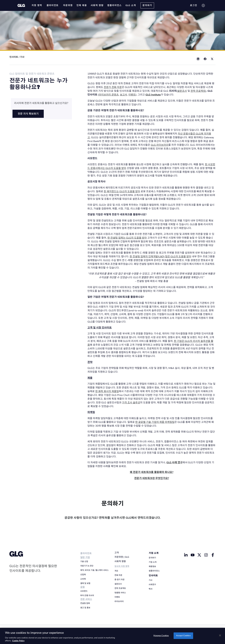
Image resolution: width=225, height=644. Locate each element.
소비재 (83, 579)
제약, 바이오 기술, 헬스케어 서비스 (94, 570)
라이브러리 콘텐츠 (109, 95)
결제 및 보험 (85, 583)
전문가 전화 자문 (113, 87)
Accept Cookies (183, 636)
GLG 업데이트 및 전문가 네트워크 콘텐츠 (32, 74)
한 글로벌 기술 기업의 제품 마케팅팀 (155, 422)
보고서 (123, 95)
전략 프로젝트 (198, 91)
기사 (22, 57)
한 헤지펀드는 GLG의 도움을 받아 (122, 191)
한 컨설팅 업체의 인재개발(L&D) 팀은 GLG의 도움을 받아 (160, 257)
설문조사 (182, 91)
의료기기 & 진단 (87, 566)
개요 (116, 571)
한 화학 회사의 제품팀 (107, 391)
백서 (151, 589)
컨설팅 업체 (85, 603)
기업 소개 (154, 553)
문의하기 (152, 558)
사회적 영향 (120, 561)
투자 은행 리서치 (87, 595)
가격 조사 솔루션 (131, 403)
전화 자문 (118, 575)
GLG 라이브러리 (160, 145)
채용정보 (152, 566)
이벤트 (132, 95)
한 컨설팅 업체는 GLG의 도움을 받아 (127, 238)
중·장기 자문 (120, 580)
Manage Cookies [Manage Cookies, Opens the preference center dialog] (161, 636)
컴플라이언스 (154, 571)
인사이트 (14, 57)
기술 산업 (84, 561)
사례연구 (152, 585)
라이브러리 (119, 601)
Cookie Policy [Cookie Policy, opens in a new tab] (18, 641)
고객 (117, 553)
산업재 (83, 575)
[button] (198, 59)
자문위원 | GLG (122, 557)
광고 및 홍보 (85, 608)
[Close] (220, 635)
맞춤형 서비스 (120, 593)
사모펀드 (84, 591)
